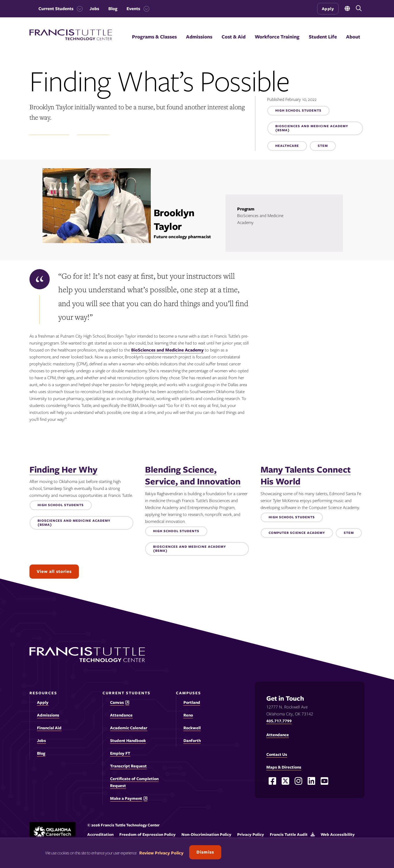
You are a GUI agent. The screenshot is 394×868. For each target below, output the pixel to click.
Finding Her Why (63, 469)
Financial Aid (49, 728)
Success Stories (93, 132)
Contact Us (277, 754)
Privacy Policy (251, 834)
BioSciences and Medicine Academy (167, 350)
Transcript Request (128, 766)
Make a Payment (126, 798)
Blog (113, 9)
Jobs (94, 9)
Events (133, 9)
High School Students (298, 111)
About (353, 37)
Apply (328, 9)
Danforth (192, 741)
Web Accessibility (338, 834)
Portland (192, 702)
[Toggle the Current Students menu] (78, 9)
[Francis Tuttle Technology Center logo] (71, 39)
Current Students (56, 9)
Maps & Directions (284, 767)
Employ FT (120, 753)
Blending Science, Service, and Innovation (193, 475)
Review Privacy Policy (161, 853)
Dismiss (205, 852)
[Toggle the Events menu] (145, 9)
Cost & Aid (234, 37)
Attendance (121, 715)
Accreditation (100, 834)
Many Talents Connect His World (306, 475)
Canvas (117, 703)
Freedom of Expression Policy (147, 834)
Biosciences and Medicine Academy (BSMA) (312, 128)
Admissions (199, 37)
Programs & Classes (154, 37)
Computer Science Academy (297, 533)
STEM (323, 146)
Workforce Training (277, 37)
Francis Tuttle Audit (289, 834)
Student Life (323, 37)
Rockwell (192, 728)
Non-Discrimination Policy (206, 834)
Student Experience (49, 132)
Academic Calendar (129, 728)
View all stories (54, 571)
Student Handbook (128, 741)
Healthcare (287, 146)
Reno (188, 715)
